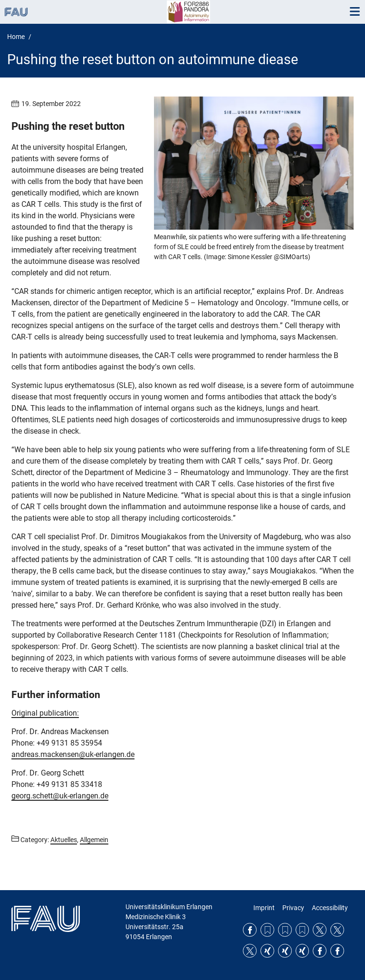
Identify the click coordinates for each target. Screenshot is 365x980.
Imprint (264, 908)
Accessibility (330, 908)
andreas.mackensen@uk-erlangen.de (73, 754)
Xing (267, 951)
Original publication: (45, 713)
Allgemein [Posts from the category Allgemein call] (94, 840)
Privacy (293, 908)
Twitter (320, 930)
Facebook (250, 930)
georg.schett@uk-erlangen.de (60, 796)
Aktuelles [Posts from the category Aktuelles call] (64, 840)
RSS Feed (267, 930)
